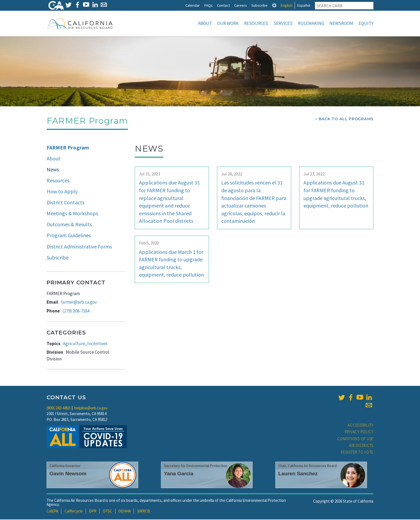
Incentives (97, 344)
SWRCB (144, 512)
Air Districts (361, 446)
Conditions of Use (355, 439)
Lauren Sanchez (298, 474)
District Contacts (65, 203)
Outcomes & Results (69, 225)
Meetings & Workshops (72, 214)
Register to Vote (357, 453)
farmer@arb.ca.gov (79, 303)
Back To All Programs (346, 119)
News (53, 170)
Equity (366, 23)
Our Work (228, 23)
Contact (223, 5)
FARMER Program (68, 148)
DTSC (108, 512)
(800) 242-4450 (58, 408)
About (205, 23)
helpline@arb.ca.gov (91, 408)
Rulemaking (311, 23)
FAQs (208, 5)
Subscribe (259, 5)
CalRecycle (74, 512)
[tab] (274, 5)
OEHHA (125, 512)
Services (283, 23)
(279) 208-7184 (76, 311)
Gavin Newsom (68, 474)
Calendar (193, 5)
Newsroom (341, 23)
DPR (93, 512)
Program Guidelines (69, 236)
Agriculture (74, 344)
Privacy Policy (359, 432)
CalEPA (52, 512)
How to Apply (62, 192)
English (286, 5)
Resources (256, 23)
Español (304, 5)
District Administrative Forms (79, 247)
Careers (241, 5)
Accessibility (361, 426)
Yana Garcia (179, 474)
